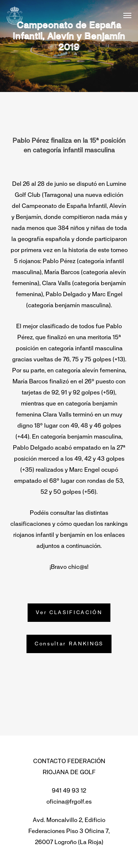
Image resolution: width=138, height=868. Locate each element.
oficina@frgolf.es (69, 802)
